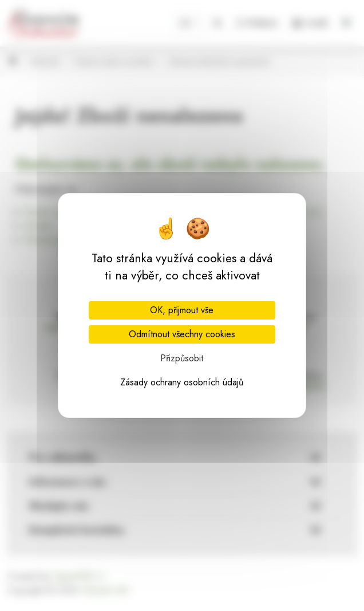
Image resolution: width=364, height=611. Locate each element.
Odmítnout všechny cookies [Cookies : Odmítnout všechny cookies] (182, 334)
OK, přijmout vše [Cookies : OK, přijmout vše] (182, 310)
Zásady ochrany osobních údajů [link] (182, 382)
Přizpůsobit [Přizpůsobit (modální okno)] (182, 358)
